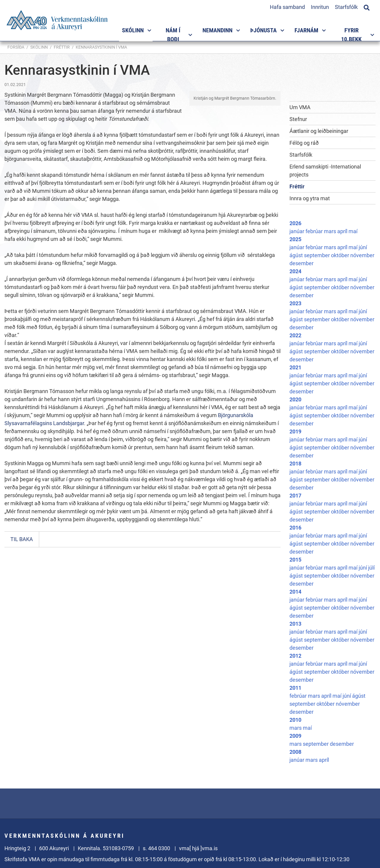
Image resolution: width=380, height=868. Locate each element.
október (341, 255)
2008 (295, 752)
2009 (295, 736)
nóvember (362, 255)
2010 (295, 720)
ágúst (297, 255)
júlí (371, 568)
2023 (295, 303)
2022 (295, 335)
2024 (295, 271)
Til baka (22, 539)
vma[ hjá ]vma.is (198, 848)
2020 (295, 399)
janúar (297, 231)
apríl (343, 231)
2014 (295, 592)
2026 (295, 223)
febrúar (315, 231)
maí (353, 231)
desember (301, 263)
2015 (295, 560)
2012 (295, 656)
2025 (295, 239)
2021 (295, 367)
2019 (295, 431)
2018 (295, 464)
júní (363, 247)
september (318, 255)
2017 (295, 496)
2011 (295, 688)
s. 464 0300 (156, 848)
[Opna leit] (367, 7)
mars (331, 231)
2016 (295, 528)
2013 (295, 624)
